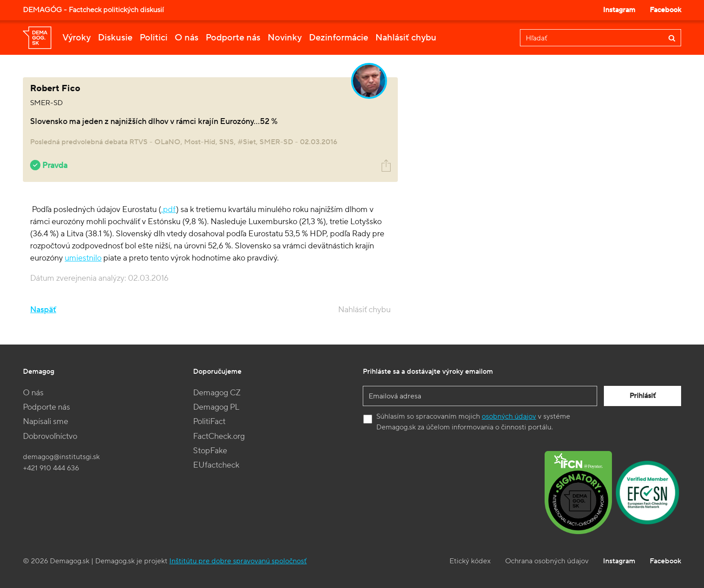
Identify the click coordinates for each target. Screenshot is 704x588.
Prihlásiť (642, 396)
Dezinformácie (339, 38)
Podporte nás (233, 38)
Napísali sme (46, 422)
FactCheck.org (219, 436)
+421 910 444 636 (51, 468)
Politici (154, 38)
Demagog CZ (217, 393)
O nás (187, 38)
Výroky (77, 38)
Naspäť (43, 310)
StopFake (210, 451)
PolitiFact (209, 422)
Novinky (285, 38)
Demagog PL (216, 407)
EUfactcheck (216, 465)
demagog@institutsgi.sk (61, 457)
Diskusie (115, 38)
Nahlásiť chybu (406, 38)
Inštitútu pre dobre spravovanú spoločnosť (238, 561)
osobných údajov (509, 416)
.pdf (169, 210)
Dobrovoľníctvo (50, 436)
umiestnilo (83, 258)
